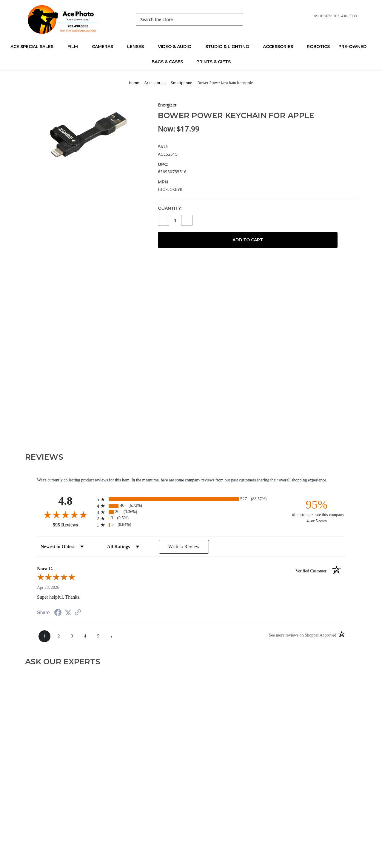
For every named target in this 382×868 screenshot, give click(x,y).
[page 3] (72, 636)
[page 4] (85, 636)
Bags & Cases (170, 62)
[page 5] (98, 636)
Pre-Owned (355, 47)
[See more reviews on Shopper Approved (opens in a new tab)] (78, 613)
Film (75, 47)
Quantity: (170, 208)
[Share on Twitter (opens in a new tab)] (68, 613)
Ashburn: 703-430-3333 (335, 16)
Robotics (318, 47)
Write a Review (184, 547)
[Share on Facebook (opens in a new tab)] (58, 613)
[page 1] (44, 636)
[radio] (191, 499)
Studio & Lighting (230, 47)
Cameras (105, 47)
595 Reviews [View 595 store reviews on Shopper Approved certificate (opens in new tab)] (73, 525)
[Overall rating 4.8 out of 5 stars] (65, 515)
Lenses (138, 47)
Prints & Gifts (214, 62)
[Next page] (111, 636)
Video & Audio (177, 47)
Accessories (281, 47)
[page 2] (59, 636)
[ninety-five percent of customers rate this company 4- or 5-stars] (317, 511)
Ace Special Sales (34, 47)
